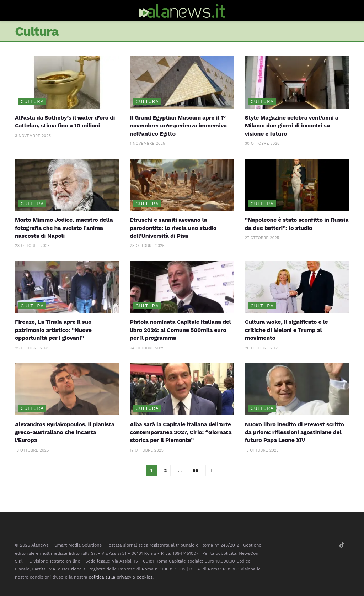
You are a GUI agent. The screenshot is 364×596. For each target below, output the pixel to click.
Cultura (32, 102)
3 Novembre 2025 (33, 136)
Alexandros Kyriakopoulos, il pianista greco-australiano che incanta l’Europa (65, 432)
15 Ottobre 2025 (262, 450)
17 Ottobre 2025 (146, 450)
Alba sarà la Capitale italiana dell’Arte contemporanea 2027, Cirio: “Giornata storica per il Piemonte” (181, 432)
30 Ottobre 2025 (262, 144)
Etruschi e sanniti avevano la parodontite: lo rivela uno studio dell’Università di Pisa (173, 228)
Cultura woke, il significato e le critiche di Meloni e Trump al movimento (287, 330)
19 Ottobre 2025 (32, 450)
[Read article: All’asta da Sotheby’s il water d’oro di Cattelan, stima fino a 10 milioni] (67, 82)
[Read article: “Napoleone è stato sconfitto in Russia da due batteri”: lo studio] (297, 185)
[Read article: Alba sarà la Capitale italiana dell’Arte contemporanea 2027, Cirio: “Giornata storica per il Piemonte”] (182, 389)
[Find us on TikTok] (342, 545)
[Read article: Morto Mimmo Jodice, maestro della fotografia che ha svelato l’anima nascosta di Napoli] (67, 185)
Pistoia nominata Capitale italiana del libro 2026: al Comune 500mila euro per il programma (180, 330)
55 (195, 471)
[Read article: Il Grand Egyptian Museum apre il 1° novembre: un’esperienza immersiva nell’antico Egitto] (182, 82)
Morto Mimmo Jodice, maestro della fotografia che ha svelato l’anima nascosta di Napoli (64, 228)
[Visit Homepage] (182, 11)
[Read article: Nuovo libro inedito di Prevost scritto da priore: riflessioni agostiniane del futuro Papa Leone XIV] (297, 389)
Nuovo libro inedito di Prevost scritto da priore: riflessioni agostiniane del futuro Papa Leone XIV (295, 432)
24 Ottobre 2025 (147, 348)
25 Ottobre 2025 (32, 348)
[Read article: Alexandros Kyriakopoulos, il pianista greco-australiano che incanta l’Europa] (67, 389)
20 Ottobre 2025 (262, 348)
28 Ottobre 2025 (32, 246)
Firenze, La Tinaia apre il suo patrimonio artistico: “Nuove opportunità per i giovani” (53, 330)
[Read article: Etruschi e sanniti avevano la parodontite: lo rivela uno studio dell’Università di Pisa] (182, 185)
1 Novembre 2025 (147, 144)
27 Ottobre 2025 (262, 238)
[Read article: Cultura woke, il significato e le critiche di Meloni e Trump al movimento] (297, 287)
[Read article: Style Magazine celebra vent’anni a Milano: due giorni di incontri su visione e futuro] (297, 82)
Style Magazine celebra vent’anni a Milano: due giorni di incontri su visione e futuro (292, 126)
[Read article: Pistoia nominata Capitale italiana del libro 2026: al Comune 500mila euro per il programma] (182, 287)
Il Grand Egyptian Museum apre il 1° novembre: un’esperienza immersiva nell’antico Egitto (178, 126)
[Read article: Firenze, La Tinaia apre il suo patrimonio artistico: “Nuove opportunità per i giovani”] (67, 287)
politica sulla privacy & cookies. (121, 577)
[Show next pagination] (211, 471)
